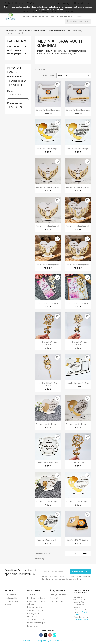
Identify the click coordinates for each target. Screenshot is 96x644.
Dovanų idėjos (14, 54)
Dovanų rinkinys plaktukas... (48, 110)
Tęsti (87, 554)
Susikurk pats (14, 50)
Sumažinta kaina (12, 595)
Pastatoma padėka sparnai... (48, 187)
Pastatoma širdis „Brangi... (78, 149)
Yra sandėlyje (19, 81)
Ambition (16, 107)
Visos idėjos (13, 47)
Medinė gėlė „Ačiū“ (78, 463)
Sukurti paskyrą (56, 601)
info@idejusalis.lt (81, 619)
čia (62, 9)
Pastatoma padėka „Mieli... (48, 463)
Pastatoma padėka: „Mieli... (48, 540)
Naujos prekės (11, 598)
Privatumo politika (35, 607)
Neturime (17, 85)
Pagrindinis (17, 41)
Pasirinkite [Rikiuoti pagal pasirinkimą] (74, 75)
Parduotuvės (33, 626)
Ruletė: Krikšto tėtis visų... (78, 540)
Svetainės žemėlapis (36, 623)
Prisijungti (54, 598)
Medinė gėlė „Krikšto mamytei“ (48, 343)
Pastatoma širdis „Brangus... (48, 149)
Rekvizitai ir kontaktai (35, 16)
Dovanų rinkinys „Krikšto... (48, 303)
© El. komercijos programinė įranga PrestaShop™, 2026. (48, 641)
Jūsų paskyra (57, 590)
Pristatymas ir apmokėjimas (66, 16)
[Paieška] (78, 21)
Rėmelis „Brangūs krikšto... (78, 383)
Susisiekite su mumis (36, 620)
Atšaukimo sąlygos (35, 610)
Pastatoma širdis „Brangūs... (48, 424)
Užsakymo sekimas (58, 595)
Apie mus (31, 595)
